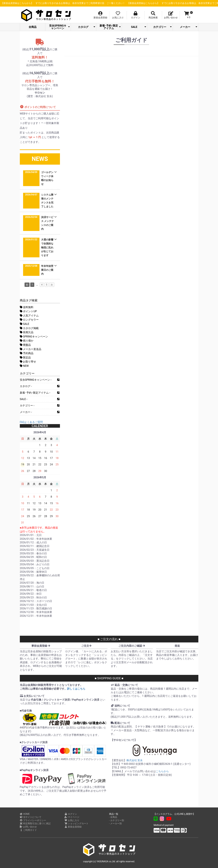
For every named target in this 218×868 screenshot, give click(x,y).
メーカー (188, 27)
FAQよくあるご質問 (31, 422)
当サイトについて (31, 817)
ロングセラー (29, 320)
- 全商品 (113, 817)
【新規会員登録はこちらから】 (75, 3)
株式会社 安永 (135, 760)
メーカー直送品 (31, 349)
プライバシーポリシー (33, 820)
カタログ (87, 27)
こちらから (162, 771)
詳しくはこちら (76, 689)
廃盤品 (25, 345)
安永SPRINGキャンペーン (59, 27)
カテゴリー (162, 27)
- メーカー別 (115, 823)
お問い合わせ (28, 827)
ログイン (71, 814)
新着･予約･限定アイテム (110, 27)
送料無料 (27, 307)
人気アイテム (29, 316)
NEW (24, 366)
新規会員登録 (73, 827)
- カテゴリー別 (117, 820)
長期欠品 (27, 332)
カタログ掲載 (29, 328)
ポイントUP (28, 311)
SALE (139, 27)
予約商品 (27, 353)
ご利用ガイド (28, 830)
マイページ (72, 817)
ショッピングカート (76, 823)
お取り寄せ (28, 362)
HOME (25, 814)
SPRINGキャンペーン (34, 337)
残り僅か (27, 341)
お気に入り (72, 820)
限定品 (25, 358)
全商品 (33, 27)
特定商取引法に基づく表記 (35, 823)
